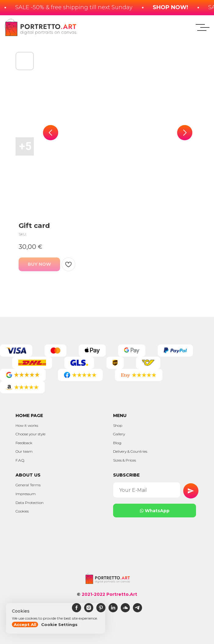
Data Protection (30, 503)
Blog (117, 443)
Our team (24, 451)
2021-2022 (93, 594)
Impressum (26, 494)
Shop (118, 425)
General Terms (28, 485)
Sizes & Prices (125, 460)
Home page (29, 416)
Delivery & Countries (130, 451)
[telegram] (137, 611)
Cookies (22, 511)
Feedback (24, 443)
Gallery (119, 434)
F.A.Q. (20, 460)
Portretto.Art (122, 594)
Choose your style (30, 434)
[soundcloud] (125, 611)
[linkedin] (113, 611)
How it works (27, 425)
